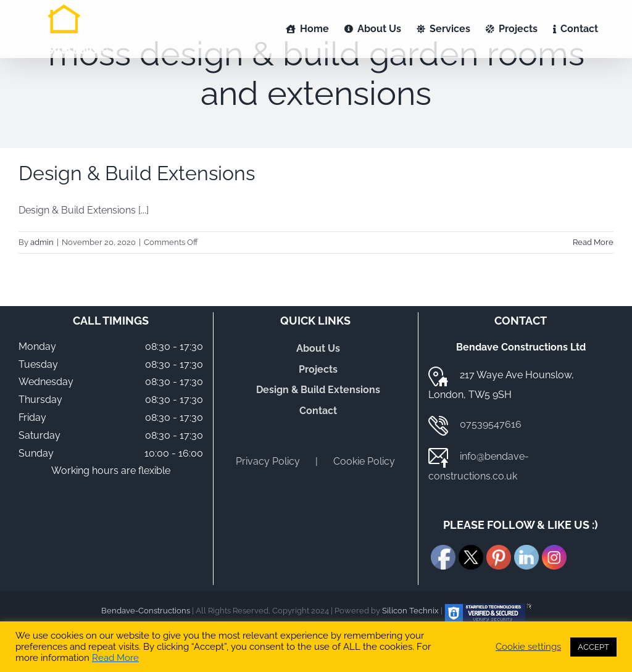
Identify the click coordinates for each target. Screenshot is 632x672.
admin (42, 242)
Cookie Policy (364, 461)
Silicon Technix (410, 611)
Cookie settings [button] (528, 646)
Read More (115, 657)
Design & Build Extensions (137, 173)
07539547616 (491, 424)
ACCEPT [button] (593, 647)
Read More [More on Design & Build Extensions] (593, 242)
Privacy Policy (268, 461)
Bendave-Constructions (146, 611)
